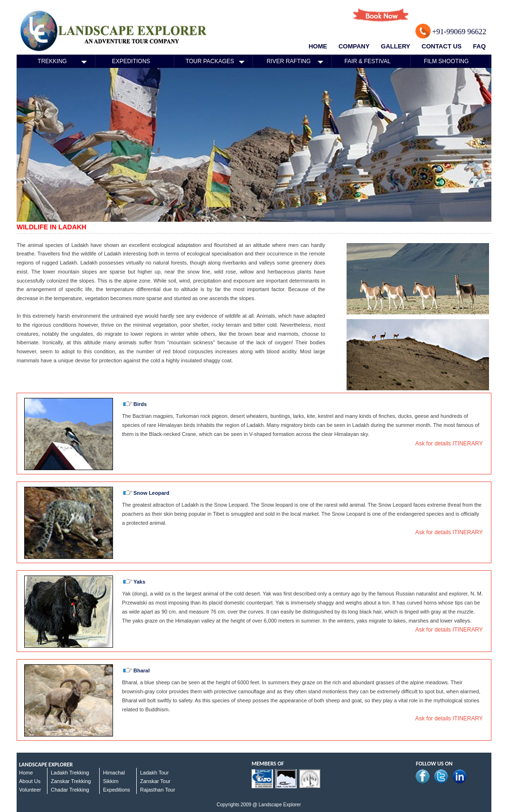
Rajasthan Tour (158, 790)
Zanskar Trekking (71, 781)
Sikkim (111, 781)
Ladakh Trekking (70, 773)
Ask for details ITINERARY (449, 444)
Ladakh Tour (154, 773)
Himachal (114, 773)
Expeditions (117, 790)
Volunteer (30, 790)
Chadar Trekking (70, 790)
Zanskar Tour (155, 781)
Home (26, 773)
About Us (30, 781)
